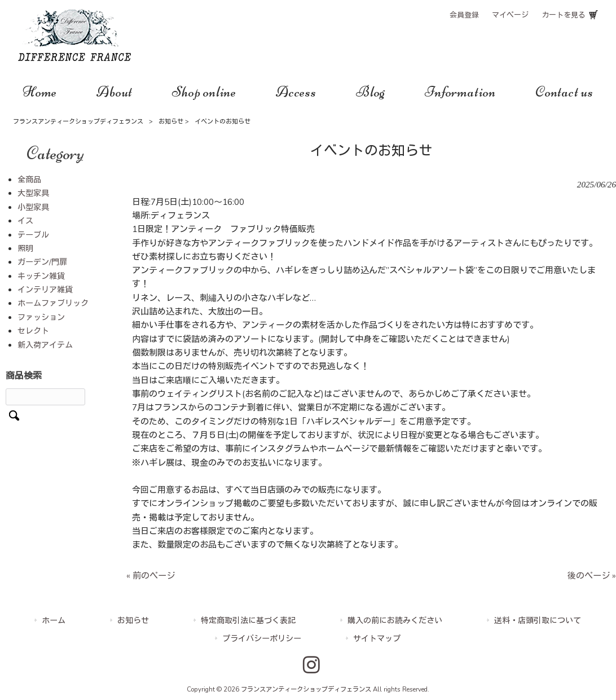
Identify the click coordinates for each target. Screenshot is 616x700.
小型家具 (33, 207)
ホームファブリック (53, 303)
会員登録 (464, 15)
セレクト (33, 331)
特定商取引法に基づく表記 (248, 621)
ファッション (41, 318)
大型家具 (33, 193)
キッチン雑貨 (41, 276)
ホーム (54, 621)
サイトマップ (377, 639)
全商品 (29, 180)
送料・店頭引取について (538, 621)
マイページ (510, 15)
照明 (25, 249)
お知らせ (171, 122)
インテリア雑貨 (45, 290)
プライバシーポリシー (262, 639)
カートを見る (564, 15)
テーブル (33, 235)
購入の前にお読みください (395, 621)
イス (25, 221)
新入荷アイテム (45, 345)
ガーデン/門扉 (42, 262)
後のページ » (592, 576)
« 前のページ (151, 576)
